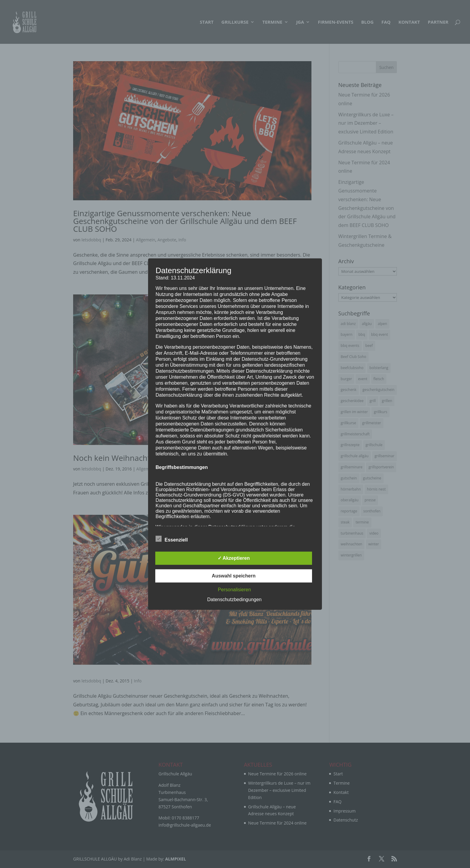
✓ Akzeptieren (234, 558)
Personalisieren (234, 590)
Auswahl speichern (234, 576)
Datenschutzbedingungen (234, 600)
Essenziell (172, 539)
